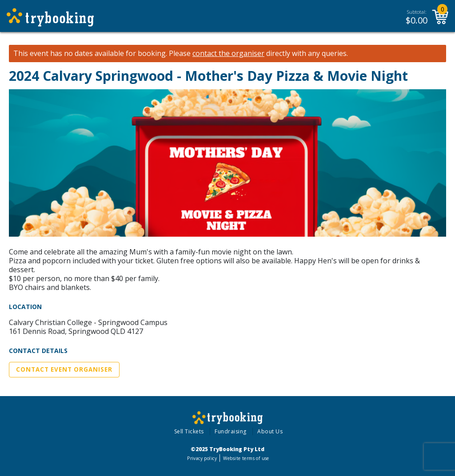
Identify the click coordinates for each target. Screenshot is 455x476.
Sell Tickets (189, 431)
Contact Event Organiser (64, 369)
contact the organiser (228, 54)
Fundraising (231, 431)
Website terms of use (246, 458)
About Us (270, 431)
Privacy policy (202, 458)
